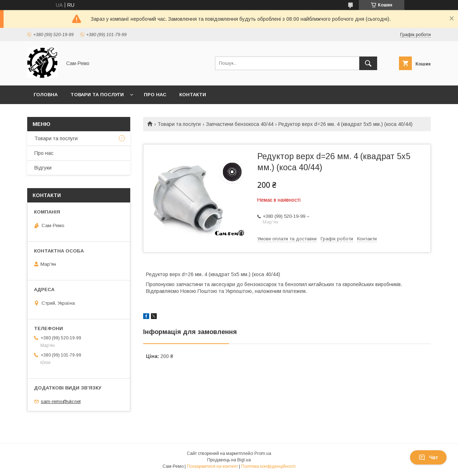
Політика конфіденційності (268, 466)
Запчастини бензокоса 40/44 (240, 124)
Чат (428, 457)
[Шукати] (368, 63)
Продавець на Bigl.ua (229, 460)
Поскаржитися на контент (212, 466)
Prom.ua (263, 453)
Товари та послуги (97, 95)
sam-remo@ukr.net (61, 401)
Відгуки (43, 168)
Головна (46, 95)
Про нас (155, 95)
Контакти (193, 95)
